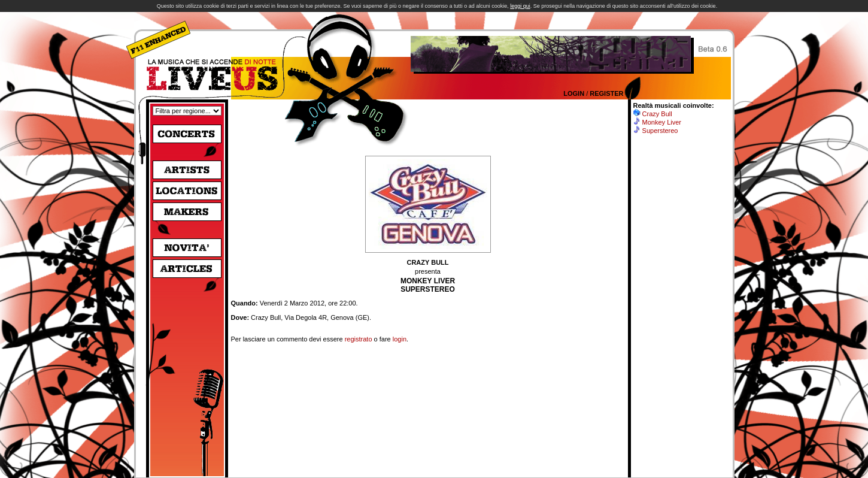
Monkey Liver (662, 122)
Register (606, 93)
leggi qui (520, 6)
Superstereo (660, 131)
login (400, 339)
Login (574, 93)
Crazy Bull (657, 114)
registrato (359, 339)
